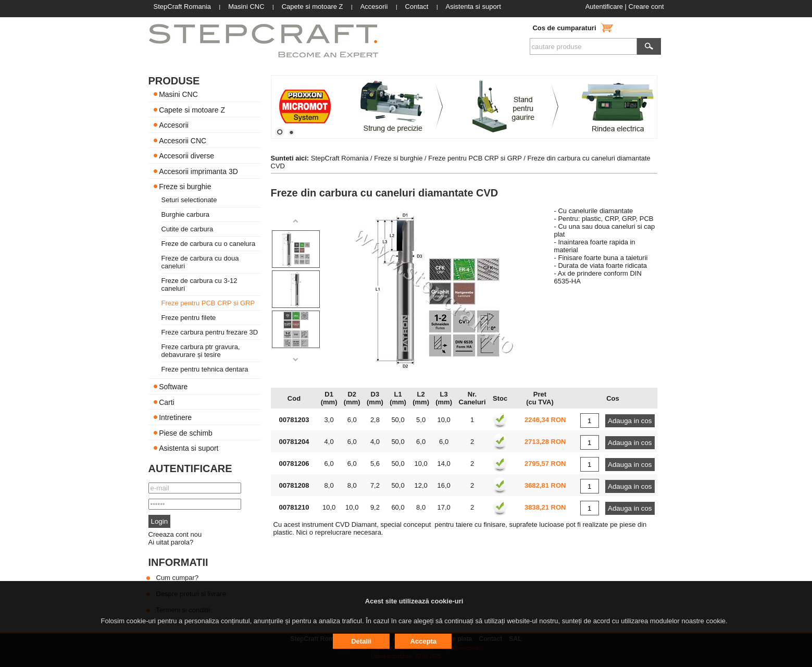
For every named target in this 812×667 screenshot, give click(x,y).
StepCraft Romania (340, 158)
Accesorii (174, 125)
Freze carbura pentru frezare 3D (210, 332)
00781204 (294, 442)
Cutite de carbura (188, 229)
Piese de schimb (186, 433)
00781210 (294, 507)
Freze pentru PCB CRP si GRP (208, 303)
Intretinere (175, 417)
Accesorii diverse (186, 156)
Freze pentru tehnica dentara (205, 369)
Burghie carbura (186, 214)
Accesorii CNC (183, 140)
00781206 (294, 464)
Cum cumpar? (178, 578)
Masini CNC (178, 94)
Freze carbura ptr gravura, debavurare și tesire (201, 351)
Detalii (361, 641)
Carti (167, 402)
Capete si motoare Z (192, 109)
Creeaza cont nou (175, 534)
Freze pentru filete (189, 318)
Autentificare (604, 7)
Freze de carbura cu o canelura (209, 244)
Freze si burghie (185, 187)
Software (173, 387)
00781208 (294, 485)
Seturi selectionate (189, 200)
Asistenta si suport (189, 448)
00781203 (294, 420)
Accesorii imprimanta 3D (198, 171)
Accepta (424, 641)
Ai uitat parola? (171, 542)
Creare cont (646, 7)
